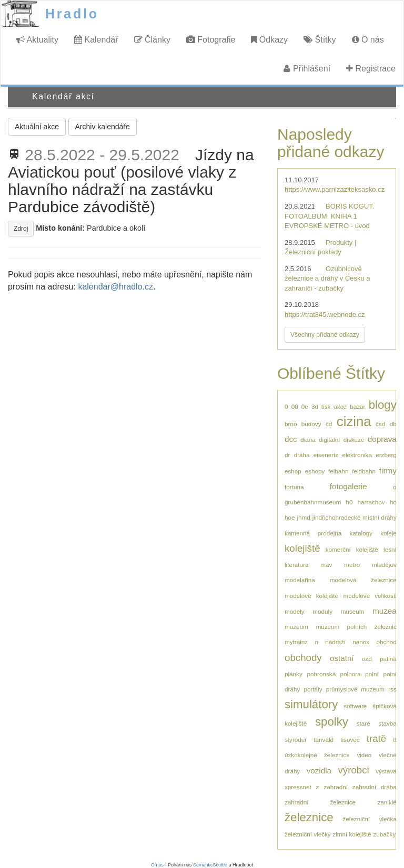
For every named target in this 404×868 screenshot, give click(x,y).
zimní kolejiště (352, 834)
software (355, 706)
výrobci (353, 770)
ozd (367, 659)
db (393, 424)
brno (291, 424)
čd (329, 424)
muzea (385, 611)
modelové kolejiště (311, 596)
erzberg (386, 455)
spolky (332, 722)
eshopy (315, 471)
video (364, 755)
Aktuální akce (37, 127)
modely (295, 611)
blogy (383, 405)
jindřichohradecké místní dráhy (355, 517)
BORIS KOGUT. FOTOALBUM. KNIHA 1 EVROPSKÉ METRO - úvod (329, 216)
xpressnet (298, 787)
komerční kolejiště (352, 549)
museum (353, 611)
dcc (291, 439)
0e (305, 406)
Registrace (371, 69)
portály (313, 689)
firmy (388, 471)
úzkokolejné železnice (317, 755)
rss (392, 689)
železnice (309, 817)
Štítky (320, 40)
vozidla (319, 771)
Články (152, 40)
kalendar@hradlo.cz (115, 287)
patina (388, 659)
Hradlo (72, 14)
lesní (390, 549)
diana (308, 440)
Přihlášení (307, 69)
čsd (380, 424)
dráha (302, 455)
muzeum (296, 627)
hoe (290, 517)
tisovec (350, 740)
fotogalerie (349, 486)
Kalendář (96, 40)
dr (287, 455)
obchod (386, 642)
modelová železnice (363, 580)
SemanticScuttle (210, 865)
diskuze (354, 440)
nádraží (335, 642)
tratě (376, 738)
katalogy (361, 533)
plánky (294, 674)
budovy (311, 424)
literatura (296, 565)
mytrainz (296, 642)
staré (363, 723)
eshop (293, 471)
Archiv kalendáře (103, 127)
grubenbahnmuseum (313, 502)
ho (393, 502)
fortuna (294, 487)
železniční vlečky (308, 834)
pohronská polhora (334, 674)
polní (372, 674)
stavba (387, 723)
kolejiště (302, 548)
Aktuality (37, 40)
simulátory (311, 704)
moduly (322, 611)
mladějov (384, 565)
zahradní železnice (320, 802)
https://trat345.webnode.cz (325, 314)
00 (295, 406)
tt (395, 740)
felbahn (338, 471)
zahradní (335, 787)
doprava (382, 439)
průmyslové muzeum (355, 689)
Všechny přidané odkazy (325, 335)
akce (340, 406)
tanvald (324, 740)
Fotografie (211, 40)
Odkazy (269, 40)
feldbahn (364, 471)
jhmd (304, 517)
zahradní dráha (375, 787)
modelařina (300, 580)
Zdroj (21, 229)
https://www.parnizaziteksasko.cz (335, 189)
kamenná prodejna (313, 533)
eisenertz (326, 455)
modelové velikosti (370, 596)
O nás (368, 40)
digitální (329, 440)
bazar (357, 406)
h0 (349, 502)
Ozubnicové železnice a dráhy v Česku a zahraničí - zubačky (327, 278)
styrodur (296, 740)
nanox (361, 642)
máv (326, 565)
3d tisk (321, 406)
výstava (386, 771)
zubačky (384, 834)
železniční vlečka (369, 819)
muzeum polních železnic (356, 627)
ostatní (342, 658)
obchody (303, 658)
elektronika (357, 455)
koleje (388, 533)
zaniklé (387, 802)
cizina (354, 421)
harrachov (371, 502)
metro (352, 565)
